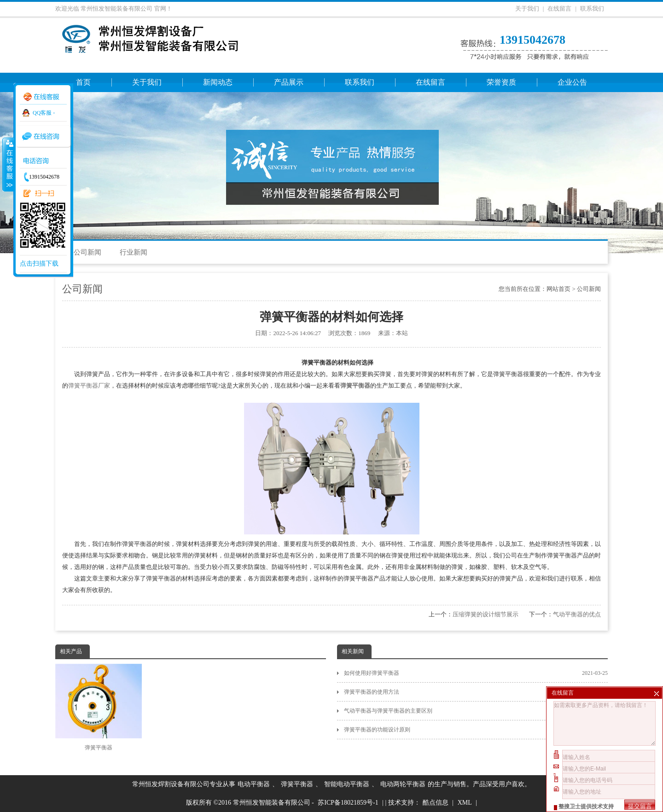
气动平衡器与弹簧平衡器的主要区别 (476, 711)
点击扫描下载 (39, 264)
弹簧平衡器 (99, 707)
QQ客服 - (44, 113)
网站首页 (558, 289)
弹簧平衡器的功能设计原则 (476, 730)
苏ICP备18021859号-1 (348, 803)
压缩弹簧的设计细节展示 (486, 614)
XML (465, 803)
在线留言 (559, 9)
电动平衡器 (254, 784)
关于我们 (527, 9)
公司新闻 (87, 252)
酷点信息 (436, 803)
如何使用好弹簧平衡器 (476, 673)
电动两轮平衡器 (403, 784)
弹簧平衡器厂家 (89, 386)
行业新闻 (134, 252)
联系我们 (592, 9)
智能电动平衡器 (347, 784)
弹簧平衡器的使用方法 (476, 692)
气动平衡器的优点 (577, 614)
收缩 (8, 164)
